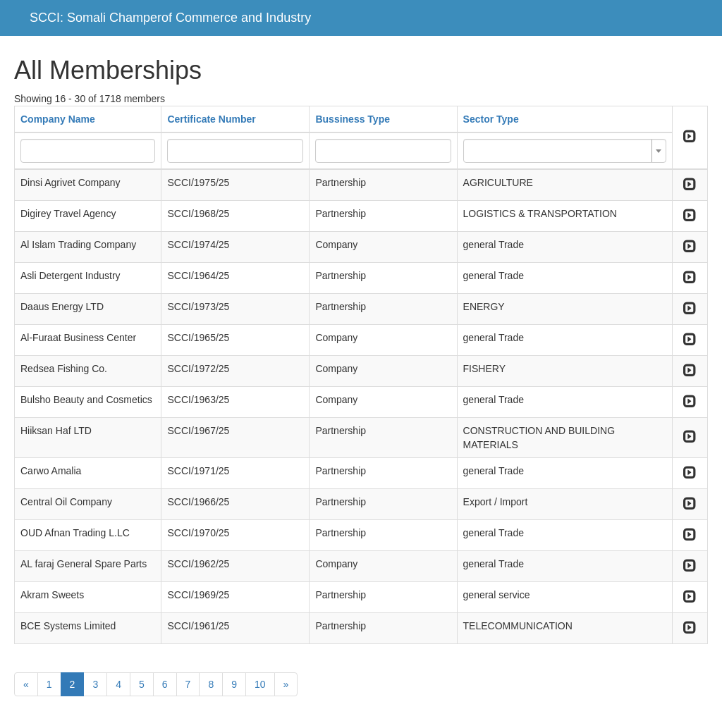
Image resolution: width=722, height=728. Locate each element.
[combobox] (565, 151)
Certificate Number (211, 119)
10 (260, 684)
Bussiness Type (353, 119)
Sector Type (491, 119)
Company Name (58, 119)
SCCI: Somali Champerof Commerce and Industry (170, 18)
